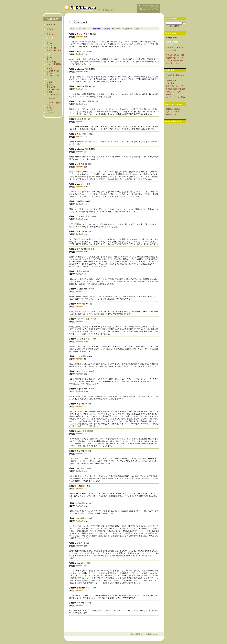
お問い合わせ (171, 114)
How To (50, 110)
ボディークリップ (54, 90)
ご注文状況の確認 (173, 109)
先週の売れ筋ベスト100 (175, 58)
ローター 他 (51, 48)
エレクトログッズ (54, 76)
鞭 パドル (50, 85)
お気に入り (51, 29)
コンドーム (51, 112)
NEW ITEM (51, 24)
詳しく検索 (174, 26)
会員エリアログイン (173, 112)
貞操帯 (49, 92)
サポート (50, 105)
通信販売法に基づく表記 (175, 89)
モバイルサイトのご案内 (175, 97)
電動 (48, 59)
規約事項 (169, 94)
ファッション (52, 99)
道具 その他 (51, 87)
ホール (49, 57)
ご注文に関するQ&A (174, 92)
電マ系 (49, 68)
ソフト (49, 41)
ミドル (49, 43)
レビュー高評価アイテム (175, 61)
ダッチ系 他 (51, 62)
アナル (49, 73)
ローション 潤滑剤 (54, 103)
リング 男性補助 (54, 64)
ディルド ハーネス (54, 50)
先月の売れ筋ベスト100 (175, 55)
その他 (49, 108)
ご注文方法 (170, 83)
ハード (49, 45)
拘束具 (49, 82)
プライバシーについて (174, 86)
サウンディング (53, 94)
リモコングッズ (53, 71)
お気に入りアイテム (173, 63)
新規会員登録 (171, 81)
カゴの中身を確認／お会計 (150, 6)
